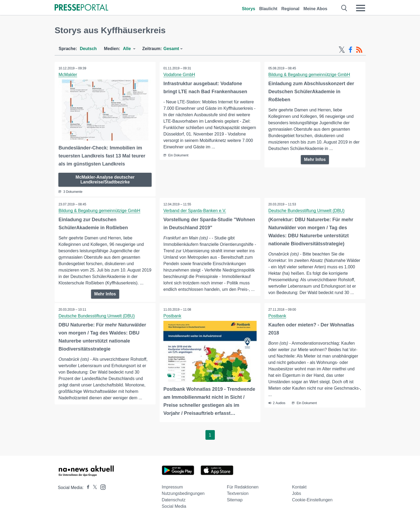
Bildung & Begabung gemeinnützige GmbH (309, 75)
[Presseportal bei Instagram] (101, 486)
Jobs (297, 493)
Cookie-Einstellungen (312, 500)
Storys (249, 9)
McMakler (68, 75)
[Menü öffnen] (361, 8)
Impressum (172, 487)
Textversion (238, 493)
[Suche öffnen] (344, 8)
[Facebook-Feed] (350, 50)
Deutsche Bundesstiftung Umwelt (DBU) (307, 210)
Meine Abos (315, 9)
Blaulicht (268, 9)
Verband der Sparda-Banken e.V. (195, 210)
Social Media (174, 506)
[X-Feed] (342, 50)
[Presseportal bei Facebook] (87, 487)
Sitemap (235, 500)
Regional (290, 9)
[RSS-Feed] (359, 50)
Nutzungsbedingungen (183, 493)
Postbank (173, 316)
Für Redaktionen (243, 487)
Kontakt (299, 487)
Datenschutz (174, 500)
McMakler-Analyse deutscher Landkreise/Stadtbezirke (105, 179)
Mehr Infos (315, 159)
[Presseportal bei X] (93, 487)
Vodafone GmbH (179, 75)
